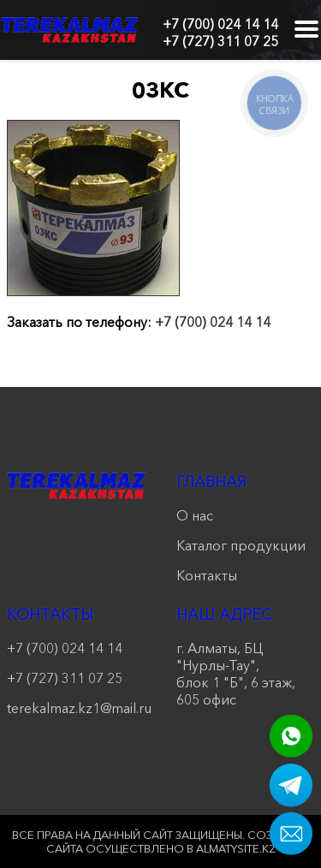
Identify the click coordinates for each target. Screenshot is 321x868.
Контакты (207, 575)
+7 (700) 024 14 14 (220, 24)
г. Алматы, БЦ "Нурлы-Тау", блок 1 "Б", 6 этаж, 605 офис (236, 674)
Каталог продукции (241, 545)
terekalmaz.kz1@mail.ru (76, 708)
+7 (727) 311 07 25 (220, 41)
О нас (195, 515)
